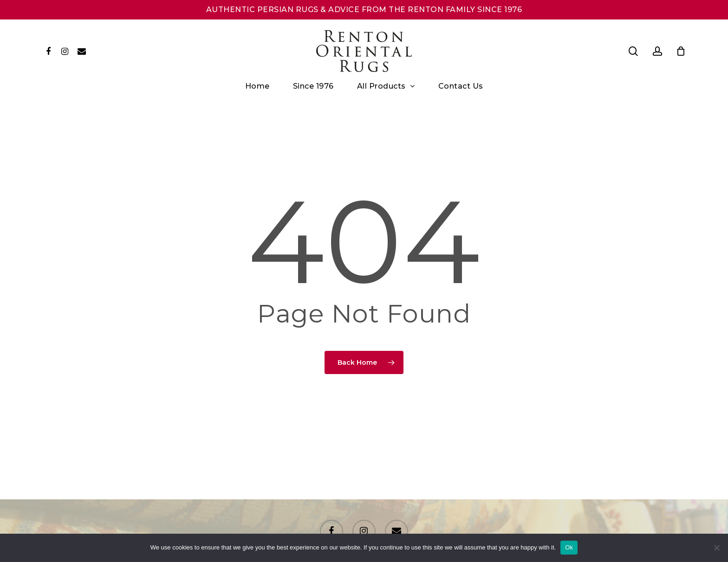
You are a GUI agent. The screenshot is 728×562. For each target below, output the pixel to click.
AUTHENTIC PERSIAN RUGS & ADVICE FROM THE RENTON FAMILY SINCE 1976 (364, 10)
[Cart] (681, 51)
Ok (569, 547)
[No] (716, 548)
